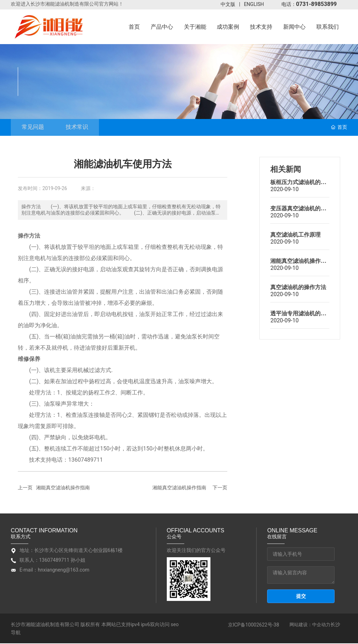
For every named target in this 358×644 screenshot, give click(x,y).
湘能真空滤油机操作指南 (63, 489)
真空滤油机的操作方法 (298, 288)
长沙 (335, 625)
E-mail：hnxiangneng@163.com (55, 571)
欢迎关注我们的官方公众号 (196, 551)
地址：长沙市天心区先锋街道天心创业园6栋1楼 (71, 551)
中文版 (228, 4)
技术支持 (51, 74)
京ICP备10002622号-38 (253, 625)
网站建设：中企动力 (310, 626)
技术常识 (86, 128)
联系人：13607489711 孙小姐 (52, 561)
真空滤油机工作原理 (295, 236)
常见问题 (36, 128)
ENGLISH (254, 4)
